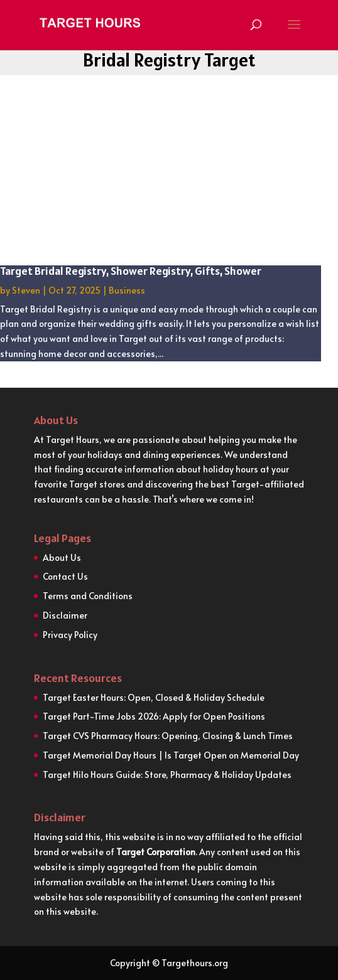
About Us (62, 557)
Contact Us (65, 576)
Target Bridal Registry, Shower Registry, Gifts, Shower (131, 271)
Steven (26, 290)
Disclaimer (65, 615)
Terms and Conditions (88, 596)
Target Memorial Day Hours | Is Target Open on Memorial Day (171, 755)
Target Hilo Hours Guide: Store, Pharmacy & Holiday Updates (167, 775)
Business (127, 290)
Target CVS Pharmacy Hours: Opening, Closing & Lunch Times (168, 736)
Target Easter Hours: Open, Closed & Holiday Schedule (154, 697)
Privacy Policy (70, 635)
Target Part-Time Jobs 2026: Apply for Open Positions (154, 716)
